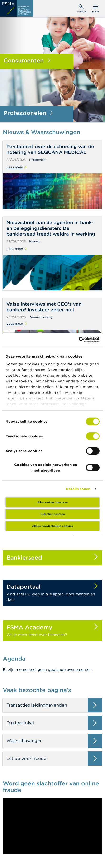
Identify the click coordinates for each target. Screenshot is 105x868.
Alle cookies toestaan (52, 502)
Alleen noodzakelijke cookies (52, 526)
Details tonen (78, 489)
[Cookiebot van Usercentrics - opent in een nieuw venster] (79, 340)
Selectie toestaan (53, 514)
